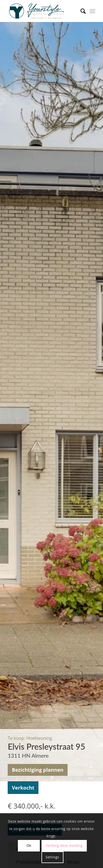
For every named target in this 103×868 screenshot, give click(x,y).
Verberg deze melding (64, 846)
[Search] (80, 11)
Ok (29, 846)
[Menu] (92, 11)
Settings (52, 857)
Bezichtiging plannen (38, 770)
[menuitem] (80, 11)
